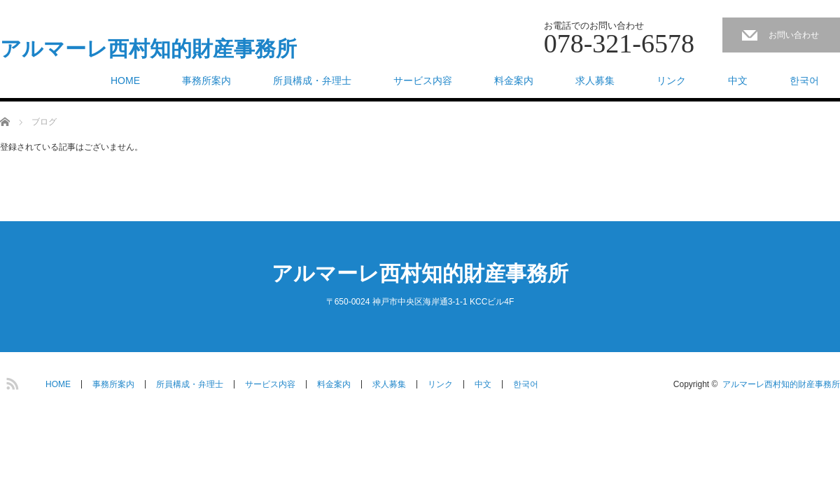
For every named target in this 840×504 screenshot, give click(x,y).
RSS (10, 381)
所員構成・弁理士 (312, 80)
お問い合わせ (794, 35)
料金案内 (514, 80)
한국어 (804, 80)
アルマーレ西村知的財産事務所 (148, 49)
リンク (671, 80)
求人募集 (595, 80)
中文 (738, 80)
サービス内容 (423, 80)
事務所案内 (206, 80)
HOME (125, 80)
